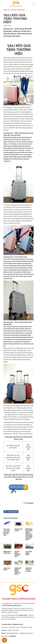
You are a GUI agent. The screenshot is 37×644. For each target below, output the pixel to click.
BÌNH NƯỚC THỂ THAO (7, 552)
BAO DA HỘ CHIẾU (18, 530)
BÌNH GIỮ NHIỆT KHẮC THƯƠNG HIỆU (18, 571)
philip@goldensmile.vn (27, 633)
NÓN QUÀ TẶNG (7, 569)
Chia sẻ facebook (10, 512)
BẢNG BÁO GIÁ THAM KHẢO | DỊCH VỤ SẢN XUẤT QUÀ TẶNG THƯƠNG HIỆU (29, 534)
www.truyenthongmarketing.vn (12, 605)
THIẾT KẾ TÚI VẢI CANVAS (29, 570)
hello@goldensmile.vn (12, 633)
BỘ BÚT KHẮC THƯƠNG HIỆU (18, 554)
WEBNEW (13, 636)
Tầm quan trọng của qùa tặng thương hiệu (7, 532)
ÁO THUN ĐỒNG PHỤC (29, 553)
